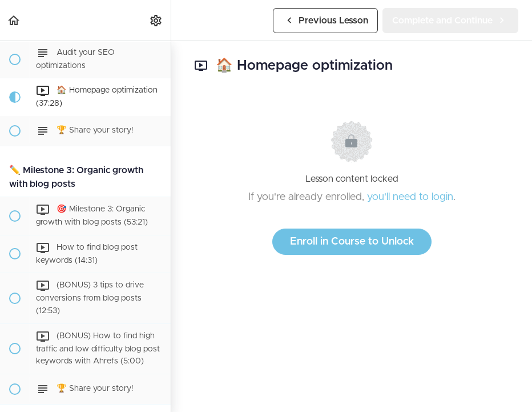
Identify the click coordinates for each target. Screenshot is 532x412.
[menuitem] (156, 20)
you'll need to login (410, 197)
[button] (14, 20)
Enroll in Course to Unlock (352, 242)
